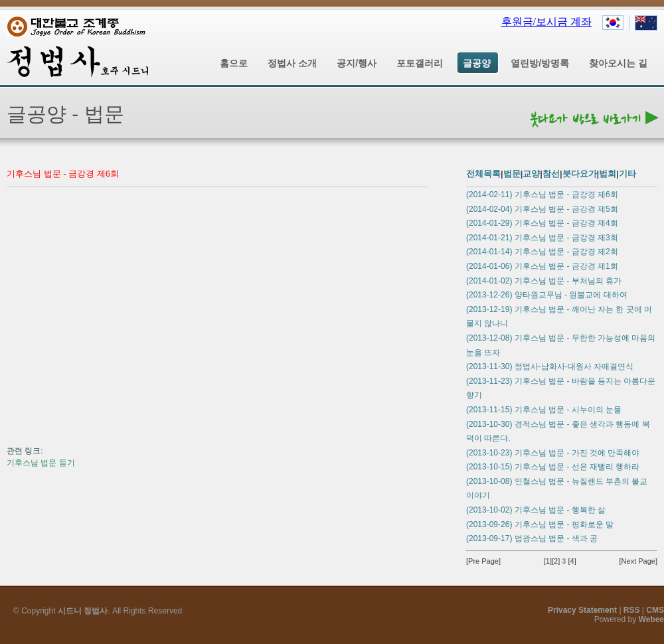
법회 (608, 174)
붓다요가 (580, 174)
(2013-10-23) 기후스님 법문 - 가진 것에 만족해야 (553, 453)
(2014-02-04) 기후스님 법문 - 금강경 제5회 (542, 209)
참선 (551, 174)
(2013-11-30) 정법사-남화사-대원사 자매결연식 (550, 366)
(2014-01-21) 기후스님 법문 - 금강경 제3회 (542, 238)
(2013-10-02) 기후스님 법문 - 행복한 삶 (536, 510)
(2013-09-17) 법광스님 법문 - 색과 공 (532, 538)
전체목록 (483, 174)
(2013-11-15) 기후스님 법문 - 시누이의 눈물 (544, 410)
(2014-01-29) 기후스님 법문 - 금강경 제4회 (542, 223)
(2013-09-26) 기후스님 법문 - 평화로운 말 (540, 524)
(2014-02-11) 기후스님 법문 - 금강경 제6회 (542, 195)
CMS (655, 610)
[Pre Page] (483, 561)
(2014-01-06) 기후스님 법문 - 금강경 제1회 (542, 266)
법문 (512, 174)
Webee (651, 619)
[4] (572, 561)
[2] (556, 561)
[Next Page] (638, 561)
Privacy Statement (582, 610)
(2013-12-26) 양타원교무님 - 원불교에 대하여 (547, 295)
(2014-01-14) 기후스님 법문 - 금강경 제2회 (542, 252)
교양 (531, 174)
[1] (548, 561)
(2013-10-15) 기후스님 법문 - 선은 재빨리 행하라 (553, 467)
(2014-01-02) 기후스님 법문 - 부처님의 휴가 (544, 281)
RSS (632, 610)
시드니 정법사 (83, 611)
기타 (627, 174)
